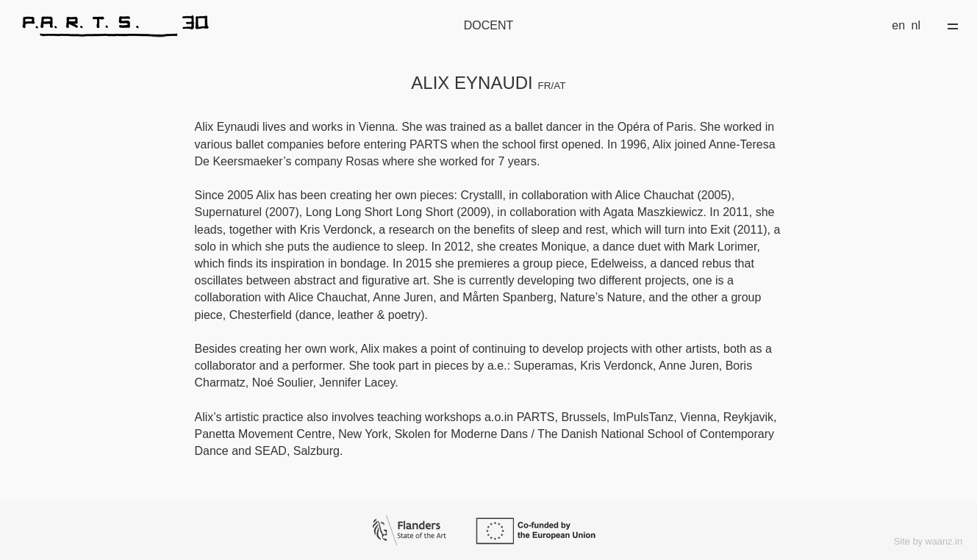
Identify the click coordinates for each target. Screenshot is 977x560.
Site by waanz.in (928, 541)
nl (916, 25)
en (898, 25)
